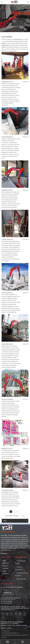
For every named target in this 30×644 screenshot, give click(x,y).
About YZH (6, 563)
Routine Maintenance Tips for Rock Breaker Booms (15, 344)
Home (4, 561)
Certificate (5, 568)
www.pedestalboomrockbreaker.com (12, 635)
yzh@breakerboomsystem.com (12, 598)
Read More (4, 554)
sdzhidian (9, 628)
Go (24, 516)
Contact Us (6, 574)
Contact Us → (9, 593)
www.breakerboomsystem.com (10, 633)
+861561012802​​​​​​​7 (11, 600)
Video (4, 571)
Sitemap (18, 625)
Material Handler (21, 579)
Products (5, 566)
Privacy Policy (11, 625)
